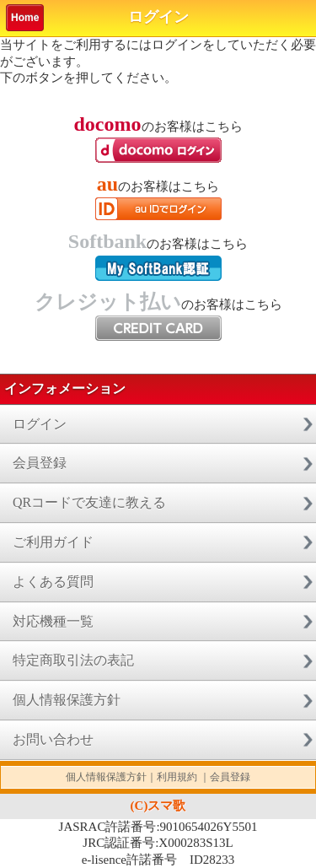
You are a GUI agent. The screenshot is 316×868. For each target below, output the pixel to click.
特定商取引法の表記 (73, 660)
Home (25, 18)
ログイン (40, 424)
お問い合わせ (53, 739)
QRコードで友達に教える (89, 502)
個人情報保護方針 (67, 700)
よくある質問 (53, 582)
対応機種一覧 (53, 621)
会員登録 (40, 463)
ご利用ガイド (53, 542)
